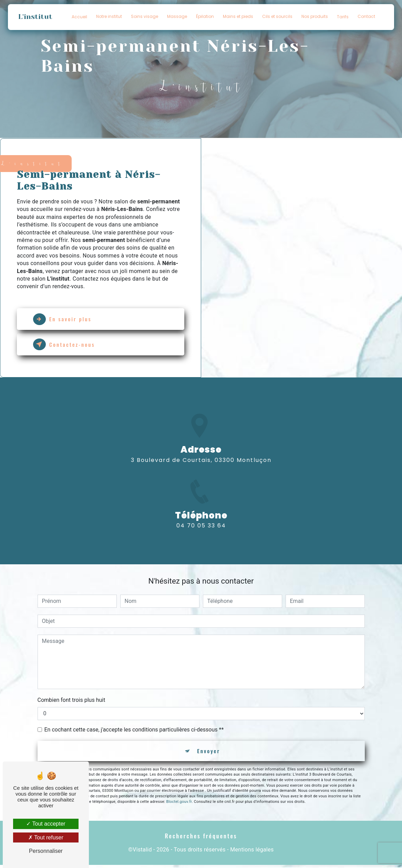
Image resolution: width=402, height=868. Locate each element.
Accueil (79, 17)
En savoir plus (65, 320)
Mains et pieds (238, 16)
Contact (366, 16)
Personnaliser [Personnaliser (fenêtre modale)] (46, 851)
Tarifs (343, 17)
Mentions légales (252, 853)
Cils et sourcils (277, 16)
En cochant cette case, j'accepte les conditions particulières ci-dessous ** (134, 731)
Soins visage (145, 16)
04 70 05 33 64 (201, 537)
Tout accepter (46, 824)
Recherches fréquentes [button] (201, 839)
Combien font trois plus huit (71, 701)
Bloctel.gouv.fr (179, 804)
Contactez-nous (67, 346)
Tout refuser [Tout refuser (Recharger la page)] (46, 837)
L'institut (36, 17)
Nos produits (315, 16)
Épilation (205, 16)
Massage (177, 16)
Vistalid (142, 853)
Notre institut (109, 16)
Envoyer (209, 753)
